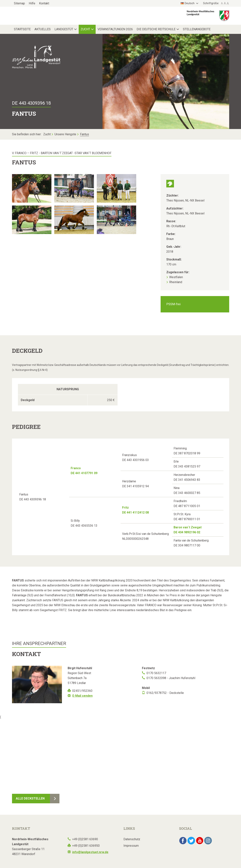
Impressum (131, 846)
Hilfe (32, 3)
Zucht (47, 134)
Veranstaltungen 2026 (115, 29)
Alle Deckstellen (30, 798)
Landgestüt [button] (64, 29)
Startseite (22, 29)
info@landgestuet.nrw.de (90, 852)
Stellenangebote (197, 29)
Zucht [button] (85, 29)
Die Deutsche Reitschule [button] (156, 29)
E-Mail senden (82, 696)
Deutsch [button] (188, 3)
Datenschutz (132, 839)
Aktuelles (43, 29)
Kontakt (44, 3)
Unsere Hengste (65, 134)
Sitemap (19, 3)
